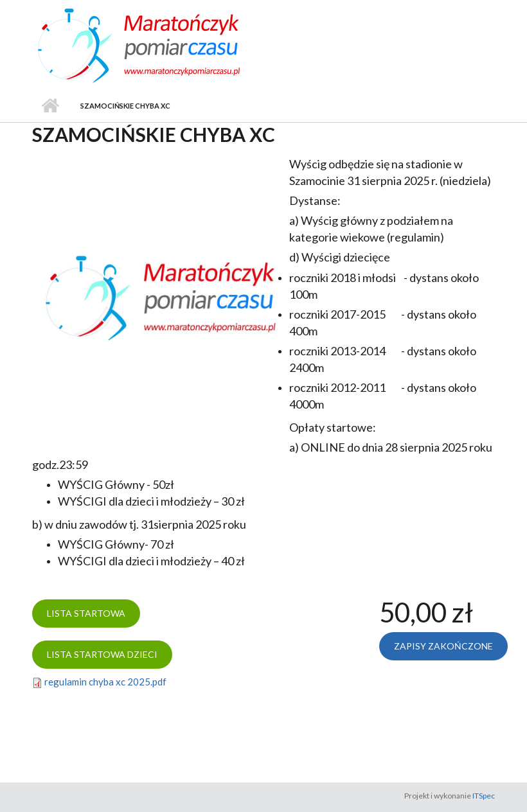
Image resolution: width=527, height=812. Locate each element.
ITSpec (484, 796)
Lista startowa (86, 613)
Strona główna (50, 106)
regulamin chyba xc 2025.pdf (105, 682)
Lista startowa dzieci (102, 654)
